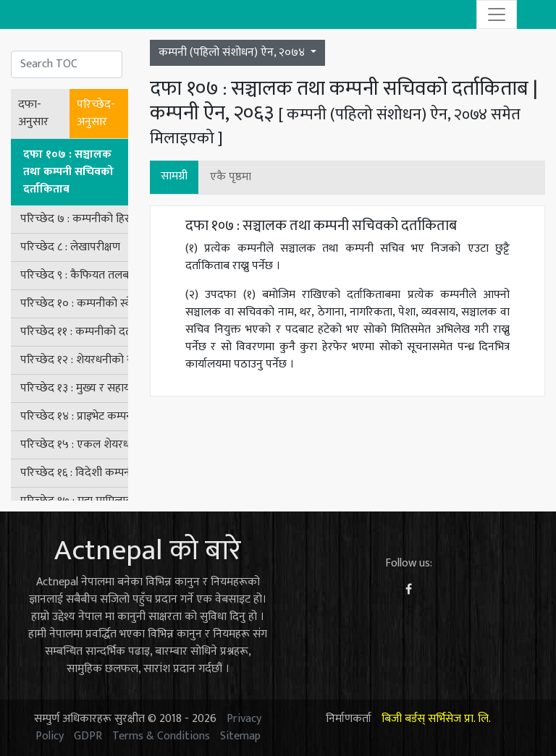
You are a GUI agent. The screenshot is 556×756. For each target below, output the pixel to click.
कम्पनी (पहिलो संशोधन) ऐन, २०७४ (233, 52)
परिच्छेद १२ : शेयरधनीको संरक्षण (74, 360)
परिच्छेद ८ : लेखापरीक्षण (70, 247)
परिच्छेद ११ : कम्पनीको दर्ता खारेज (74, 332)
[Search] (67, 64)
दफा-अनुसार (33, 114)
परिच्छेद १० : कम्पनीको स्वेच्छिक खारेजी (74, 303)
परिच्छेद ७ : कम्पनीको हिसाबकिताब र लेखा (74, 219)
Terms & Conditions (161, 736)
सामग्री (174, 176)
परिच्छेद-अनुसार (96, 114)
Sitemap (240, 736)
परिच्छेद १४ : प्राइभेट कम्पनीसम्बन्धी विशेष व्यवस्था (74, 416)
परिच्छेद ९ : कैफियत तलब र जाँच (74, 275)
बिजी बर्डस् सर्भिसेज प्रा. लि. (436, 719)
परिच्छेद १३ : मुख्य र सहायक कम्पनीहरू (74, 388)
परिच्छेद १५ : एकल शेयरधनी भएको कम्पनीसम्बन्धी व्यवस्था (74, 445)
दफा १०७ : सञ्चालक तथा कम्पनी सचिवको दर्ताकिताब (68, 172)
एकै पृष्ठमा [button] (231, 177)
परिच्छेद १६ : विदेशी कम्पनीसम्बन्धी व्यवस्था (74, 473)
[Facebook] (409, 590)
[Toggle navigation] (497, 14)
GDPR (88, 736)
